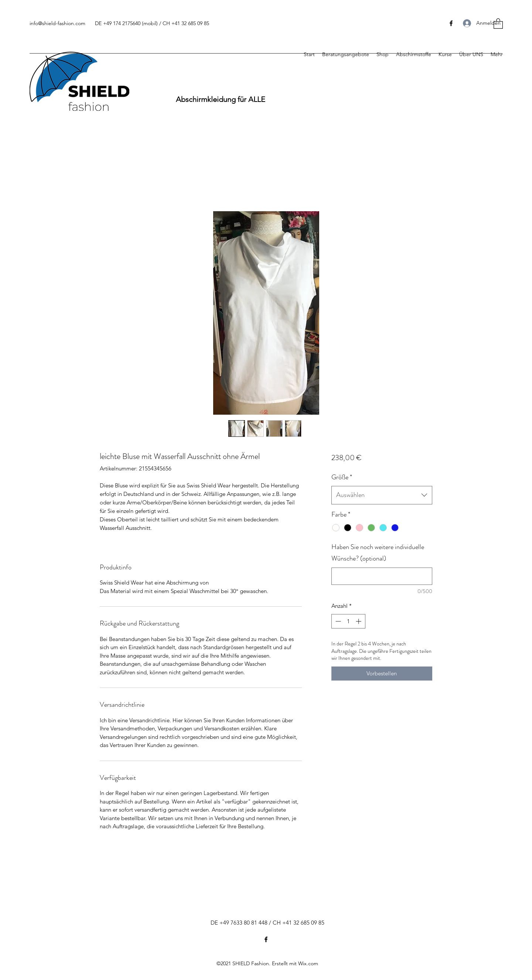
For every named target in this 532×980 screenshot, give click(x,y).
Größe (342, 477)
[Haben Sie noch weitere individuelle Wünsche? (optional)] (382, 576)
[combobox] (382, 495)
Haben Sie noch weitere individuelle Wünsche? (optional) (378, 553)
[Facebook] (266, 939)
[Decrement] (337, 621)
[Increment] (359, 621)
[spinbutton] (348, 621)
